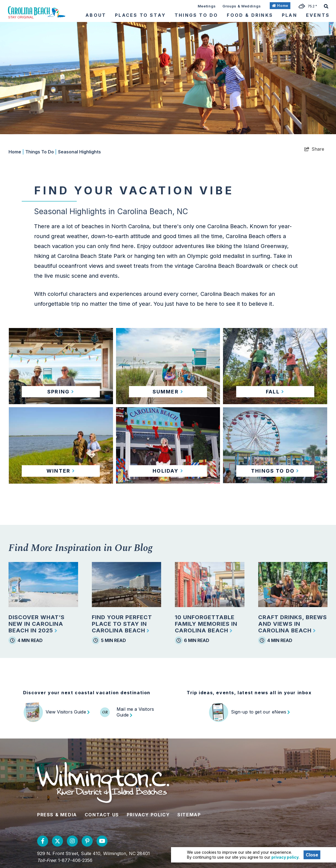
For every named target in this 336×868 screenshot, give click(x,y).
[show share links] (314, 149)
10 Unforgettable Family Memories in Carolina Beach (206, 624)
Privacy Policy (148, 815)
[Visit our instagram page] (72, 841)
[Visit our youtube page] (102, 841)
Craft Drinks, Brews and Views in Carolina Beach (293, 624)
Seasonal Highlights (79, 152)
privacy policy (285, 857)
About (96, 15)
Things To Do (196, 15)
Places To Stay (140, 15)
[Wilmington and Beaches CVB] (37, 12)
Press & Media (57, 815)
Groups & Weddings (242, 6)
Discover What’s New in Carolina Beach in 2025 (37, 624)
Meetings (207, 6)
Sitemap (189, 815)
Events (318, 15)
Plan (290, 15)
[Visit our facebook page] (43, 841)
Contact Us (102, 815)
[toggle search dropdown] (326, 6)
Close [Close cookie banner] (312, 855)
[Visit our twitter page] (57, 841)
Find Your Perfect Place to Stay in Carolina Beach (122, 624)
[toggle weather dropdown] (310, 6)
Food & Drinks (250, 15)
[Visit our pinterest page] (87, 841)
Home (16, 152)
